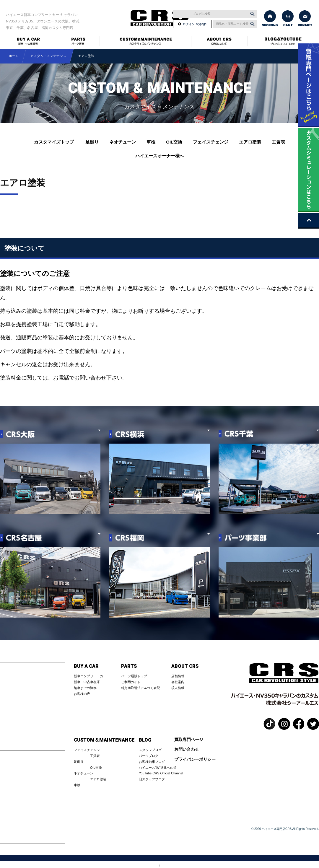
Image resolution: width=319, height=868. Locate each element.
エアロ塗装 (250, 142)
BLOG (145, 740)
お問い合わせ (187, 749)
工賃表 (278, 142)
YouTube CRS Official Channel (161, 773)
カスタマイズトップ (54, 142)
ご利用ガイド (131, 682)
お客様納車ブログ (152, 762)
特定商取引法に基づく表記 (141, 688)
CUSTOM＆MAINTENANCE (104, 740)
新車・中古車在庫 (87, 682)
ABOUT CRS (185, 666)
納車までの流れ (85, 688)
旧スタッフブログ (152, 779)
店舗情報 (178, 676)
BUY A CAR (86, 666)
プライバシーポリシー (195, 759)
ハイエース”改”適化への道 (158, 768)
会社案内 (178, 682)
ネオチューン (123, 142)
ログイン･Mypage (195, 24)
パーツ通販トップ (134, 676)
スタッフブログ (150, 750)
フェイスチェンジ (211, 142)
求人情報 (178, 688)
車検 (151, 142)
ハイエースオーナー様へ (160, 156)
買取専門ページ (189, 740)
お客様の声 (82, 694)
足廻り (92, 142)
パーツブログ (149, 756)
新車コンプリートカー (90, 676)
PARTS (129, 666)
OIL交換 (174, 142)
